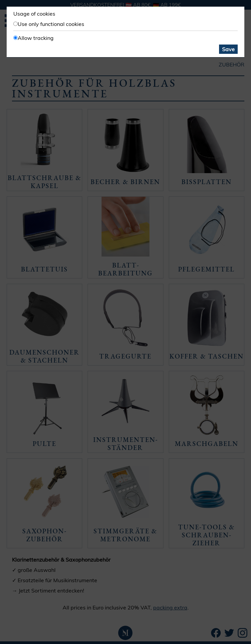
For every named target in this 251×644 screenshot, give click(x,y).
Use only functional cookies (51, 24)
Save (228, 49)
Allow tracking (36, 38)
